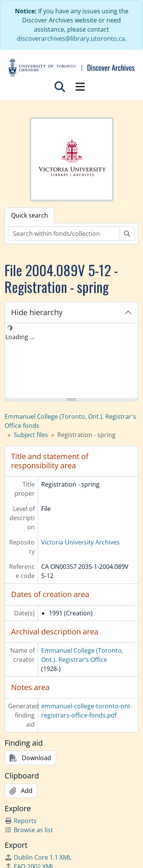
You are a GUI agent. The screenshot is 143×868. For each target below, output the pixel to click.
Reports (21, 821)
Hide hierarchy (37, 312)
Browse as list (29, 830)
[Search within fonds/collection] (64, 234)
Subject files (31, 435)
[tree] (71, 361)
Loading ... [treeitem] (20, 337)
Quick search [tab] (30, 215)
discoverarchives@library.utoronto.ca (71, 38)
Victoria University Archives (80, 542)
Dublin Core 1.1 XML (38, 857)
